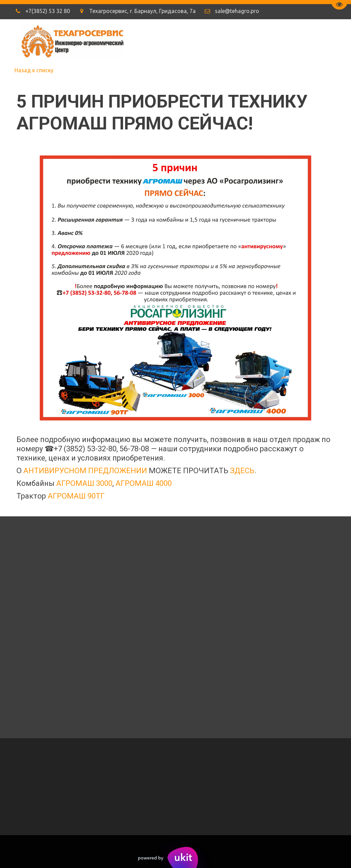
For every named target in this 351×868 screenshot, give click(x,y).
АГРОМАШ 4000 (144, 483)
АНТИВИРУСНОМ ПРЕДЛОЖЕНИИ (85, 471)
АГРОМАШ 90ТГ (76, 496)
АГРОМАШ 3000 (84, 483)
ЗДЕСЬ (242, 471)
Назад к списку (34, 70)
